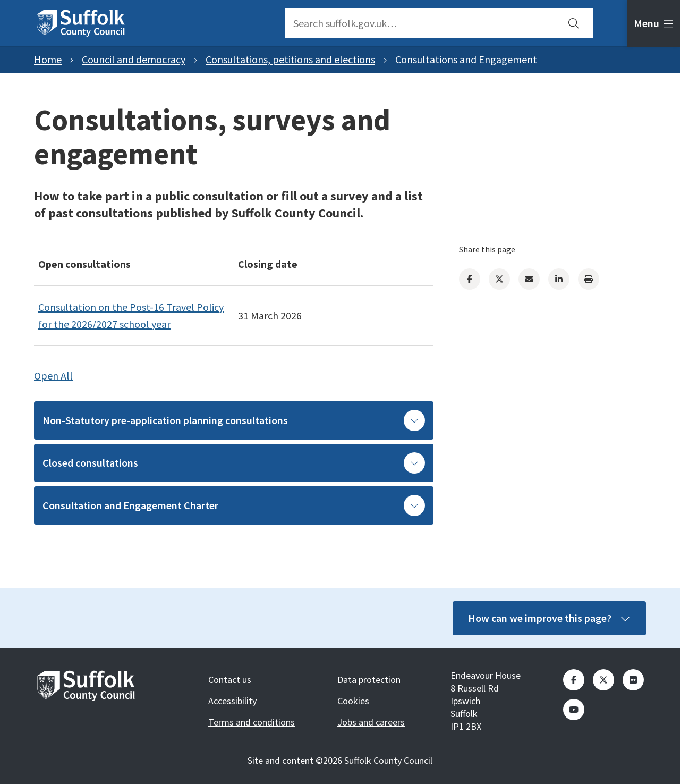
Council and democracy (134, 59)
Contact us (230, 680)
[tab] (653, 23)
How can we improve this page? (543, 618)
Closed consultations (234, 463)
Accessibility (232, 701)
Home (48, 59)
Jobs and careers (371, 722)
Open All (53, 376)
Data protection (369, 680)
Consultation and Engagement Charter (234, 505)
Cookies (353, 701)
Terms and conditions (252, 722)
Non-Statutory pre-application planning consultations (234, 420)
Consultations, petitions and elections (290, 59)
